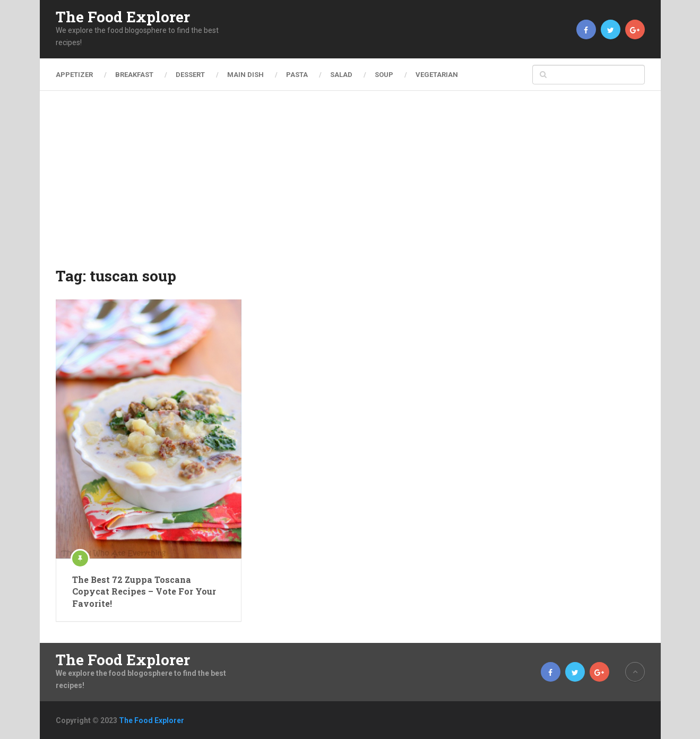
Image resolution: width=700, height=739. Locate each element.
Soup (384, 75)
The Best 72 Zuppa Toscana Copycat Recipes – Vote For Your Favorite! (144, 591)
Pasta (297, 75)
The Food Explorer (123, 17)
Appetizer (74, 75)
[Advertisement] (350, 186)
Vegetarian (437, 75)
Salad (341, 75)
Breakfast (134, 75)
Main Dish (245, 75)
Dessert (190, 75)
